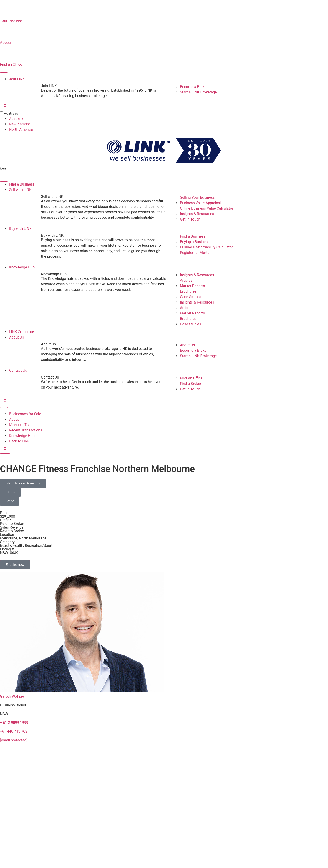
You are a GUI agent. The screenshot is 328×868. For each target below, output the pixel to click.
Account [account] (7, 43)
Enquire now (15, 565)
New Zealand (20, 124)
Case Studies (191, 297)
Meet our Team (21, 425)
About (14, 419)
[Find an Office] (6, 55)
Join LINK (17, 79)
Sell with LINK (20, 190)
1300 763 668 (11, 21)
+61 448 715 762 (14, 731)
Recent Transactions (26, 430)
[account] (6, 33)
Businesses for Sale (25, 414)
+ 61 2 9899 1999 (14, 723)
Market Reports (192, 286)
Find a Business (22, 184)
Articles (186, 280)
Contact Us (18, 370)
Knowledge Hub (22, 267)
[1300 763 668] (6, 11)
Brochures (188, 291)
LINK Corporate (22, 332)
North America (21, 129)
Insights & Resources (197, 275)
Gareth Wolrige (12, 696)
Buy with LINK (20, 229)
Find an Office (11, 64)
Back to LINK (20, 441)
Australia (11, 113)
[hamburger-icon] (4, 74)
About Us (17, 337)
